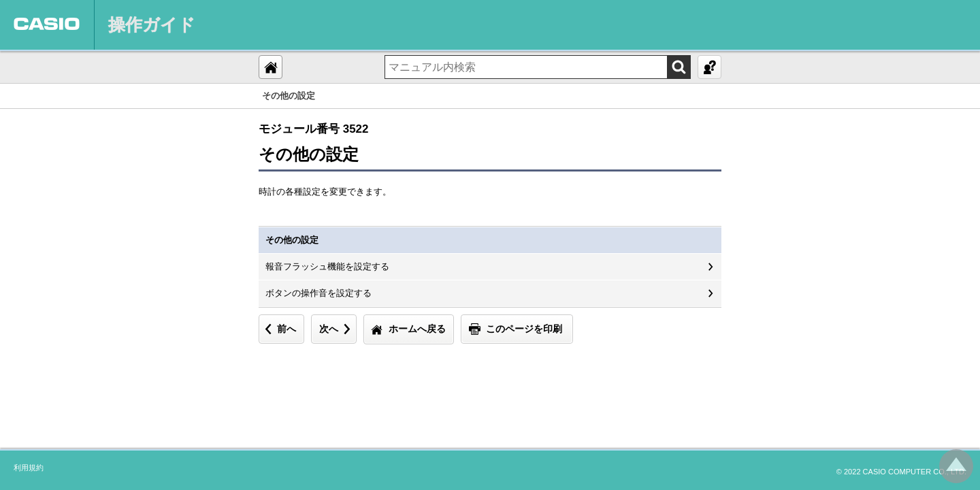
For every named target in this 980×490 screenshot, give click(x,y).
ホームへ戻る (417, 329)
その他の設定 (292, 240)
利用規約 (29, 468)
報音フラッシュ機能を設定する (327, 266)
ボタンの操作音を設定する (318, 293)
